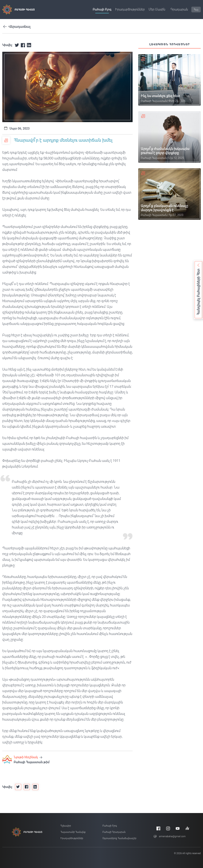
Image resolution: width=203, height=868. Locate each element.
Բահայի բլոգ (102, 9)
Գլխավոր (66, 826)
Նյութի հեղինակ (28, 757)
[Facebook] (158, 828)
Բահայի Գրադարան (114, 832)
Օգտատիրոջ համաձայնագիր (119, 838)
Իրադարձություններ (130, 9)
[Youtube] (178, 828)
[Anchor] (187, 828)
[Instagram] (168, 828)
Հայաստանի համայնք (73, 832)
